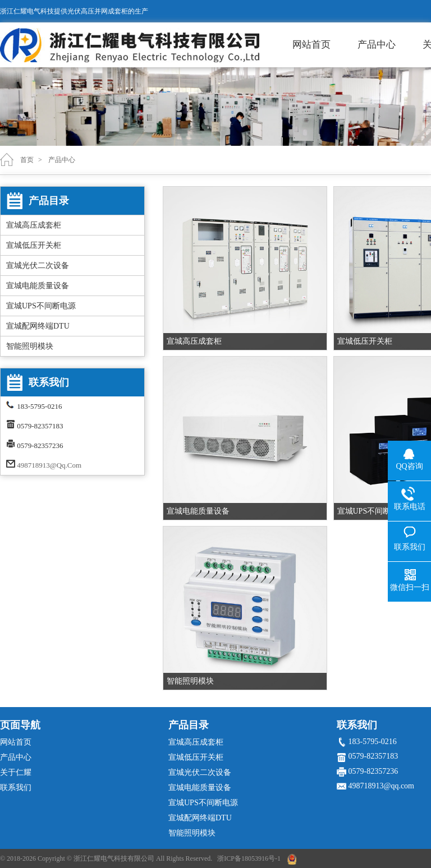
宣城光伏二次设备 (38, 266)
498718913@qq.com (49, 465)
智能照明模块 (30, 346)
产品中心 (377, 45)
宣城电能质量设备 (38, 286)
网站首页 (311, 45)
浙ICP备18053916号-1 (249, 858)
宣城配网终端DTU (38, 326)
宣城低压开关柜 (34, 245)
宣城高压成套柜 (34, 225)
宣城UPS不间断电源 (41, 306)
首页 (27, 160)
